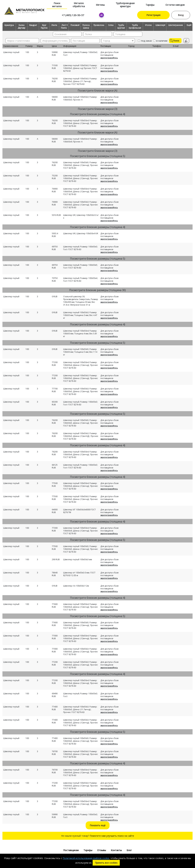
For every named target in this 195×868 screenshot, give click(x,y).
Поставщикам (71, 850)
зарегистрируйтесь (109, 58)
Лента (54, 25)
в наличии (160, 41)
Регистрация (153, 15)
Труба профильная (135, 26)
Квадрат (33, 25)
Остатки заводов (175, 5)
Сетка (111, 25)
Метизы (100, 5)
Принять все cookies (106, 863)
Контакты (116, 850)
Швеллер (160, 25)
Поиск (175, 41)
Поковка (75, 25)
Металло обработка (79, 5)
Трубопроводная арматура (125, 5)
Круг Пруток (44, 26)
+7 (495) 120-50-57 (73, 15)
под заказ (145, 41)
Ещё (189, 25)
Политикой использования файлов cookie (86, 858)
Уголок (148, 25)
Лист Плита (64, 26)
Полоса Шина (86, 26)
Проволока (99, 25)
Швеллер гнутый (11, 52)
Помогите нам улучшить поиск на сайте (112, 836)
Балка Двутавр (22, 26)
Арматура (9, 25)
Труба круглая (121, 26)
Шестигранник (176, 25)
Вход (181, 15)
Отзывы (102, 850)
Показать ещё (98, 825)
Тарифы (150, 5)
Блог (129, 850)
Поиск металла (57, 5)
